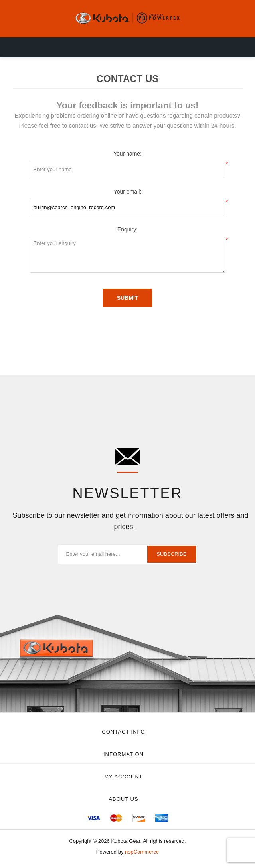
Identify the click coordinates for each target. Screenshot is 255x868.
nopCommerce (142, 852)
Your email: (128, 192)
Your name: (127, 154)
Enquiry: (127, 229)
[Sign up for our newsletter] (128, 554)
